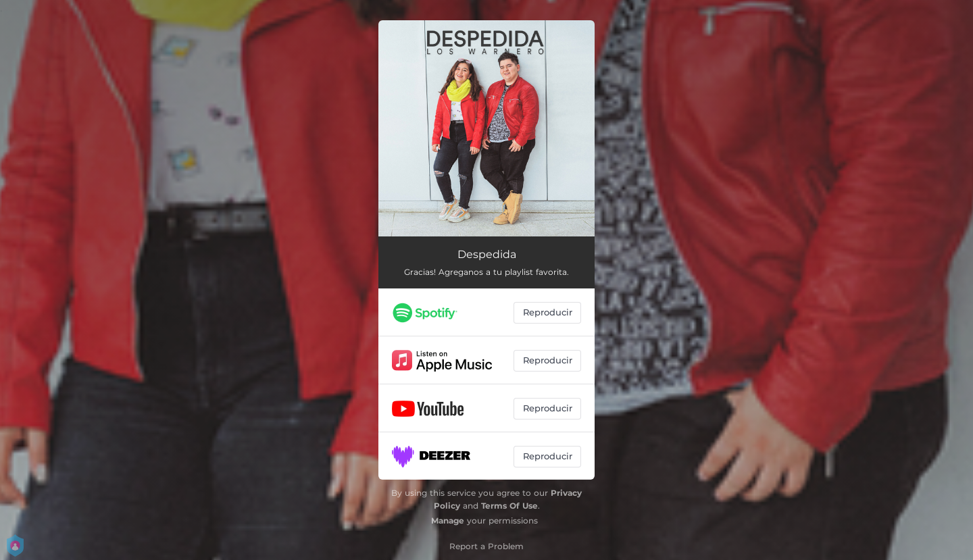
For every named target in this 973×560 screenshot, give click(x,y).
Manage (448, 520)
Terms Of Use (509, 506)
